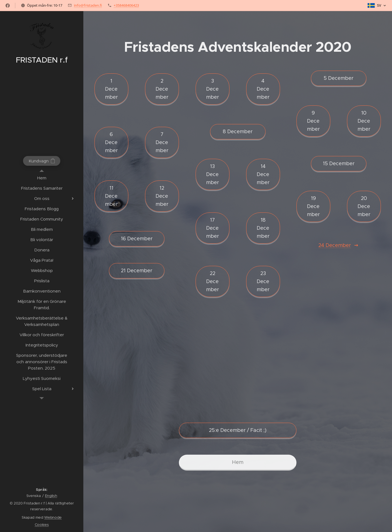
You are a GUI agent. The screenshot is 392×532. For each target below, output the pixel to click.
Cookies (42, 525)
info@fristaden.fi (88, 5)
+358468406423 (126, 5)
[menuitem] (42, 178)
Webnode (53, 517)
